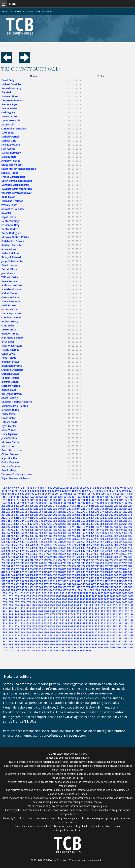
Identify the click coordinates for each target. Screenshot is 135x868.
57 (46, 491)
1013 (28, 593)
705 (8, 560)
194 (107, 503)
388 (97, 524)
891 (92, 578)
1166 (22, 614)
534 (125, 539)
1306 (70, 632)
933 (27, 584)
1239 (64, 623)
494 (69, 536)
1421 (100, 647)
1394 (70, 644)
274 (88, 512)
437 (64, 530)
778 (88, 566)
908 (41, 581)
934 (31, 584)
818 (13, 572)
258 (13, 512)
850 (31, 575)
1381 (125, 641)
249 (102, 509)
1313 (113, 632)
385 (83, 524)
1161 (125, 611)
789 (8, 569)
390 (107, 524)
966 (50, 587)
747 (74, 563)
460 (41, 533)
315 (17, 518)
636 (78, 551)
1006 (115, 590)
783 (111, 566)
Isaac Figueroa (10, 434)
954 (125, 584)
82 (130, 491)
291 (36, 515)
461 (46, 533)
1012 (22, 593)
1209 (16, 620)
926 (125, 581)
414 (88, 527)
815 (130, 569)
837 (102, 572)
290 (31, 515)
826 (50, 572)
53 (33, 491)
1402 (119, 644)
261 (27, 512)
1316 (131, 632)
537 (8, 542)
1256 (34, 626)
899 (130, 578)
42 (128, 488)
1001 (85, 590)
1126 (46, 608)
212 (60, 506)
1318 (10, 635)
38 (115, 488)
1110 (82, 605)
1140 (131, 608)
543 (36, 542)
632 (60, 551)
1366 (34, 641)
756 (116, 563)
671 (111, 554)
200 (3, 506)
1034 (22, 596)
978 (107, 587)
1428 (10, 650)
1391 (52, 644)
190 (88, 503)
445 (102, 530)
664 (78, 554)
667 (92, 554)
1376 (94, 641)
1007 (121, 590)
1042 (70, 596)
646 (125, 551)
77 (113, 491)
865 (102, 575)
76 (110, 491)
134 (88, 497)
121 (27, 497)
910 (50, 581)
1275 (16, 629)
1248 (119, 623)
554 (88, 542)
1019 (64, 593)
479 (130, 533)
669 (102, 554)
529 (102, 539)
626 (31, 551)
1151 (64, 611)
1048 (107, 596)
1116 (119, 605)
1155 (88, 611)
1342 (22, 638)
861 (83, 575)
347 (36, 521)
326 (69, 518)
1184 (131, 614)
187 (74, 503)
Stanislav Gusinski (11, 289)
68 (83, 491)
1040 (58, 596)
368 (3, 524)
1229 (4, 623)
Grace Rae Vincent (12, 165)
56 (43, 491)
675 (130, 554)
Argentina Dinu (10, 458)
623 (17, 551)
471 (92, 533)
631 (55, 551)
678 (13, 557)
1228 (131, 620)
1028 (119, 593)
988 (22, 590)
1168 (34, 614)
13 (31, 488)
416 (97, 527)
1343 (28, 638)
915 (74, 581)
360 (97, 521)
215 (74, 506)
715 (55, 560)
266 (50, 512)
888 (78, 578)
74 (103, 491)
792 (22, 569)
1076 (10, 602)
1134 (94, 608)
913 (64, 581)
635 (74, 551)
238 (50, 509)
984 (3, 590)
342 (13, 521)
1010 (10, 593)
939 (55, 584)
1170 (46, 614)
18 (48, 488)
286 (13, 515)
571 (36, 545)
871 (130, 575)
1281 (52, 629)
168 (116, 500)
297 (64, 515)
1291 (113, 629)
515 (36, 539)
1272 (131, 626)
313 (8, 518)
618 (125, 548)
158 (69, 500)
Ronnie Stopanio (11, 145)
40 (121, 488)
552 (78, 542)
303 (92, 515)
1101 (28, 605)
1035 (28, 596)
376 (41, 524)
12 (27, 488)
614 (107, 548)
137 (102, 497)
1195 (64, 617)
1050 (119, 596)
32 (94, 488)
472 (97, 533)
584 (97, 545)
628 (41, 551)
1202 (107, 617)
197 (121, 503)
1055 (16, 599)
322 (50, 518)
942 (69, 584)
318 (31, 518)
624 (22, 551)
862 (88, 575)
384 (78, 524)
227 (130, 506)
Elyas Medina (9, 426)
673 (121, 554)
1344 (34, 638)
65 (73, 491)
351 (55, 521)
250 (107, 509)
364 (116, 521)
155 (55, 500)
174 (13, 503)
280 (116, 512)
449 (121, 530)
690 (69, 557)
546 (50, 542)
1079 (28, 602)
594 (13, 548)
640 (97, 551)
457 (27, 533)
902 (13, 581)
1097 (4, 605)
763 (17, 566)
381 (64, 524)
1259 (52, 626)
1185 (4, 617)
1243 (88, 623)
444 (97, 530)
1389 (40, 644)
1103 (40, 605)
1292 (119, 629)
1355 (100, 638)
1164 (10, 614)
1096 (131, 602)
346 (31, 521)
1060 (46, 599)
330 (88, 518)
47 (13, 491)
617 (121, 548)
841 (121, 572)
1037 (40, 596)
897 (121, 578)
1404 (131, 644)
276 (97, 512)
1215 (52, 620)
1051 (125, 596)
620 (3, 551)
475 (111, 533)
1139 (125, 608)
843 (130, 572)
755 (111, 563)
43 (131, 488)
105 (84, 494)
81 (127, 491)
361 (102, 521)
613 (102, 548)
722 (88, 560)
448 (116, 530)
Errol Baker (8, 342)
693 (83, 557)
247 (92, 509)
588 (116, 545)
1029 (125, 593)
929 (8, 584)
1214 (46, 620)
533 (121, 539)
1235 (40, 623)
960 (22, 587)
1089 (88, 602)
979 (111, 587)
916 (78, 581)
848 (22, 575)
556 (97, 542)
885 (64, 578)
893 (102, 578)
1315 (125, 632)
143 (130, 497)
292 (41, 515)
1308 (82, 632)
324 (60, 518)
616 (116, 548)
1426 (131, 647)
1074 (131, 599)
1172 (58, 614)
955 (130, 584)
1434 (46, 650)
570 (31, 545)
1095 (125, 602)
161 (83, 500)
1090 (94, 602)
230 (13, 509)
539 (17, 542)
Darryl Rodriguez (11, 233)
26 (74, 488)
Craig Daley (8, 325)
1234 (34, 623)
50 (23, 491)
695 (92, 557)
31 (91, 488)
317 (27, 518)
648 (3, 554)
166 (107, 500)
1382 (131, 641)
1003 (97, 590)
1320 (22, 635)
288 (22, 515)
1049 (113, 596)
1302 (46, 632)
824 (41, 572)
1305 (64, 632)
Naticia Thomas (10, 350)
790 (13, 569)
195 (111, 503)
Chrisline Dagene (11, 317)
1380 (119, 641)
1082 (46, 602)
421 (121, 527)
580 (78, 545)
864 (97, 575)
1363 (16, 641)
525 (83, 539)
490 (50, 536)
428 (22, 530)
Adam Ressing (10, 398)
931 (17, 584)
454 (13, 533)
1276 (22, 629)
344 (22, 521)
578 (69, 545)
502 (107, 536)
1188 (22, 617)
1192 (46, 617)
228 (3, 509)
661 (64, 554)
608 (78, 548)
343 (17, 521)
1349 (64, 638)
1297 (16, 632)
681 (27, 557)
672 (116, 554)
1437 (64, 650)
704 (3, 560)
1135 (100, 608)
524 (78, 539)
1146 (34, 611)
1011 (16, 593)
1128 (58, 608)
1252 (10, 626)
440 (78, 530)
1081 (40, 602)
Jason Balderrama (11, 366)
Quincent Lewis (10, 374)
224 (116, 506)
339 (130, 518)
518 (50, 539)
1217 (64, 620)
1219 (76, 620)
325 (64, 518)
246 (88, 509)
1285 (76, 629)
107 (93, 494)
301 (83, 515)
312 (3, 518)
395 (130, 524)
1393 (64, 644)
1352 (82, 638)
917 (83, 581)
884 (60, 578)
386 (88, 524)
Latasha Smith (9, 422)
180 (41, 503)
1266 (94, 626)
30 (88, 488)
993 (46, 590)
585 (102, 545)
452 (3, 533)
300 (78, 515)
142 (125, 497)
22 (61, 488)
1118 (131, 605)
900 (3, 581)
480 (3, 536)
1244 (94, 623)
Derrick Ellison (9, 269)
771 (55, 566)
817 (8, 572)
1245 (100, 623)
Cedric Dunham (10, 462)
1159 (113, 611)
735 (17, 563)
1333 (100, 635)
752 (97, 563)
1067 (88, 599)
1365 (28, 641)
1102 (34, 605)
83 (3, 494)
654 (31, 554)
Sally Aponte (8, 149)
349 (46, 521)
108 (98, 494)
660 (60, 554)
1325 (52, 635)
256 (3, 512)
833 (83, 572)
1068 (94, 599)
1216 (58, 620)
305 (102, 515)
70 (90, 491)
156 (60, 500)
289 (27, 515)
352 (60, 521)
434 (50, 530)
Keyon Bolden (9, 108)
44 (3, 491)
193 (102, 503)
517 (46, 539)
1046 (94, 596)
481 (8, 536)
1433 (40, 650)
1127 (52, 608)
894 (107, 578)
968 (60, 587)
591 (130, 545)
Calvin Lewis (8, 354)
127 (55, 497)
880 (41, 578)
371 (17, 524)
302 (88, 515)
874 (13, 578)
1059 (40, 599)
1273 (4, 629)
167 (111, 500)
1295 (4, 632)
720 (78, 560)
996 (60, 590)
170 (125, 500)
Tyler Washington (11, 346)
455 (17, 533)
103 (74, 494)
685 (46, 557)
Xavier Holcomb (10, 120)
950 (107, 584)
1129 (64, 608)
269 (64, 512)
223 (111, 506)
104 (79, 494)
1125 (40, 608)
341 (8, 521)
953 (121, 584)
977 (102, 587)
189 (83, 503)
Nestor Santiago (11, 221)
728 (116, 560)
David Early (8, 80)
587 (111, 545)
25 (71, 488)
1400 (107, 644)
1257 (40, 626)
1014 (34, 593)
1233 (28, 623)
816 (3, 572)
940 (60, 584)
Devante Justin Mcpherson (16, 189)
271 (74, 512)
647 (130, 551)
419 (111, 527)
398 (13, 527)
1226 (119, 620)
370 (13, 524)
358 (88, 521)
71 (93, 491)
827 (55, 572)
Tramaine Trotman (12, 201)
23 (64, 488)
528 (97, 539)
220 (97, 506)
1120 (10, 608)
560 (116, 542)
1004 (103, 590)
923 (111, 581)
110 (107, 494)
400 (22, 527)
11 (24, 488)
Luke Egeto (8, 132)
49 (19, 491)
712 (41, 560)
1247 (113, 623)
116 (3, 497)
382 (69, 524)
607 (74, 548)
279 (111, 512)
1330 (82, 635)
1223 (100, 620)
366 (125, 521)
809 (102, 569)
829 (64, 572)
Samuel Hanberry (11, 88)
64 (70, 491)
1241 (76, 623)
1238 (58, 623)
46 (9, 491)
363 (111, 521)
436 (60, 530)
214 (69, 506)
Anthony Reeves (11, 161)
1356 (107, 638)
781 (102, 566)
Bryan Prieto (9, 217)
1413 (52, 647)
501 (102, 536)
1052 (131, 596)
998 (69, 590)
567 (17, 545)
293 (46, 515)
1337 (125, 635)
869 (121, 575)
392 (116, 524)
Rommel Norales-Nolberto (17, 402)
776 (78, 566)
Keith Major (8, 197)
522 (69, 539)
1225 (113, 620)
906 (31, 581)
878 (31, 578)
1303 (52, 632)
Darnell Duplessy (11, 153)
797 (46, 569)
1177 (88, 614)
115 (131, 494)
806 (88, 569)
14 (34, 488)
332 (97, 518)
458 (31, 533)
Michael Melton (10, 253)
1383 (4, 644)
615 (111, 548)
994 (50, 590)
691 (74, 557)
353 (64, 521)
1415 (64, 647)
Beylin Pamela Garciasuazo (17, 181)
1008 (127, 590)
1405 (4, 647)
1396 (82, 644)
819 (17, 572)
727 (111, 560)
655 (36, 554)
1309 (88, 632)
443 (92, 530)
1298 (22, 632)
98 (53, 494)
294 (50, 515)
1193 (52, 617)
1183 (125, 614)
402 (31, 527)
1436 (58, 650)
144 (3, 500)
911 (55, 581)
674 (125, 554)
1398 (94, 644)
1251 (4, 626)
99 (56, 494)
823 (36, 572)
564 (3, 545)
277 (102, 512)
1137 (113, 608)
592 (3, 548)
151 (36, 500)
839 (111, 572)
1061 (52, 599)
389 (102, 524)
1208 (10, 620)
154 (50, 500)
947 (92, 584)
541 (27, 542)
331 (92, 518)
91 (29, 494)
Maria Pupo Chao (11, 313)
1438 (70, 650)
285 (8, 515)
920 (97, 581)
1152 (70, 611)
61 (60, 491)
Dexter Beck (9, 329)
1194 (58, 617)
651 (17, 554)
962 (31, 587)
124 (41, 497)
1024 (94, 593)
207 (36, 506)
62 (63, 491)
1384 (10, 644)
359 (92, 521)
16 (41, 488)
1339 (4, 638)
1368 (46, 641)
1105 (52, 605)
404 (41, 527)
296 (60, 515)
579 (74, 545)
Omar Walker (9, 418)
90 (26, 494)
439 (74, 530)
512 (22, 539)
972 (78, 587)
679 (17, 557)
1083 (52, 602)
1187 (16, 617)
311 (130, 515)
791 (17, 569)
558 (107, 542)
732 (3, 563)
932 (22, 584)
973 (83, 587)
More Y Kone (9, 430)
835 (92, 572)
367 (130, 521)
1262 (70, 626)
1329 (76, 635)
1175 (76, 614)
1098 (10, 605)
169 (121, 500)
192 (97, 503)
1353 (88, 638)
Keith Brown (8, 305)
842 (125, 572)
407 (55, 527)
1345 (40, 638)
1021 (76, 593)
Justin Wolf (7, 124)
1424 (119, 647)
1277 (28, 629)
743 (55, 563)
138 (107, 497)
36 (108, 488)
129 (64, 497)
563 (130, 542)
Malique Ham (9, 157)
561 (121, 542)
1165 (16, 614)
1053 (4, 599)
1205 (125, 617)
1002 (91, 590)
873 (8, 578)
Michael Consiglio (11, 84)
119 (17, 497)
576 (60, 545)
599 (36, 548)
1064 (70, 599)
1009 (4, 593)
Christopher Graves (13, 241)
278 (107, 512)
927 (130, 581)
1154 (82, 611)
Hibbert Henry (10, 321)
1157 (100, 611)
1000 (79, 590)
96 (46, 494)
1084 (58, 602)
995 (55, 590)
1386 (22, 644)
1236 (46, 623)
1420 (94, 647)
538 (13, 542)
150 (31, 500)
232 (22, 509)
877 (27, 578)
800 (60, 569)
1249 (125, 623)
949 (102, 584)
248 (97, 509)
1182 (119, 614)
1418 (82, 647)
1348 (58, 638)
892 (97, 578)
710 (31, 560)
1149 (52, 611)
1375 (88, 641)
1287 (88, 629)
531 (111, 539)
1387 (28, 644)
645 (121, 551)
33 (98, 488)
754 (107, 563)
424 (3, 530)
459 (36, 533)
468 (78, 533)
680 (22, 557)
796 (41, 569)
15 (38, 488)
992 (41, 590)
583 (92, 545)
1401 (113, 644)
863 (92, 575)
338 (125, 518)
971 (74, 587)
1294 (131, 629)
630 (50, 551)
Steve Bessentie (11, 301)
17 (44, 488)
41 (125, 488)
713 (46, 560)
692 (78, 557)
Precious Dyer (10, 104)
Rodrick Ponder (10, 378)
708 (22, 560)
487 (36, 536)
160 (78, 500)
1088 (82, 602)
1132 (82, 608)
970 (69, 587)
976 (97, 587)
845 (8, 575)
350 (50, 521)
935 (36, 584)
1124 (34, 608)
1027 (113, 593)
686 (50, 557)
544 (41, 542)
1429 (16, 650)
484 (22, 536)
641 (102, 551)
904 (22, 581)
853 (46, 575)
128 (60, 497)
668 (97, 554)
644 (116, 551)
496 (78, 536)
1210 (22, 620)
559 (111, 542)
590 (125, 545)
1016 (46, 593)
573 (46, 545)
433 (46, 530)
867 (111, 575)
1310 (94, 632)
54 (36, 491)
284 (3, 515)
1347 (52, 638)
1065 (76, 599)
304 (97, 515)
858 (69, 575)
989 (27, 590)
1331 (88, 635)
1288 (94, 629)
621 (8, 551)
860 (78, 575)
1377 (100, 641)
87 (16, 494)
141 (121, 497)
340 (3, 521)
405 (46, 527)
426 (13, 530)
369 (8, 524)
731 (130, 560)
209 (46, 506)
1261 (64, 626)
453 (8, 533)
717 (64, 560)
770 (50, 566)
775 (74, 566)
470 (88, 533)
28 (81, 488)
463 (55, 533)
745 (64, 563)
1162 (131, 611)
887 (74, 578)
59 (53, 491)
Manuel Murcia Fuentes (15, 406)
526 (88, 539)
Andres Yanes (9, 293)
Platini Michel (9, 414)
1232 (22, 623)
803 (74, 569)
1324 (46, 635)
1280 (46, 629)
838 (107, 572)
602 (50, 548)
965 (46, 587)
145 (8, 500)
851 (36, 575)
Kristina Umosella (11, 245)
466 (69, 533)
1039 (52, 596)
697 (102, 557)
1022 (82, 593)
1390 (46, 644)
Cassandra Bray (10, 225)
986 (13, 590)
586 (107, 545)
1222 (94, 620)
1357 (113, 638)
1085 (64, 602)
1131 (76, 608)
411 (74, 527)
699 (111, 557)
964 (41, 587)
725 (102, 560)
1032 (10, 596)
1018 (58, 593)
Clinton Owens (10, 454)
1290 (107, 629)
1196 (70, 617)
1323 (40, 635)
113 (121, 494)
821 (27, 572)
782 (107, 566)
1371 (64, 641)
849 (27, 575)
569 (27, 545)
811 (111, 569)
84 (6, 494)
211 (55, 506)
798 (50, 569)
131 (74, 497)
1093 (113, 602)
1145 (28, 611)
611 (92, 548)
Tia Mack (6, 92)
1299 (28, 632)
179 (36, 503)
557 (102, 542)
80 (123, 491)
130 (69, 497)
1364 (22, 641)
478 (125, 533)
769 (46, 566)
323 (55, 518)
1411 (40, 647)
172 (3, 503)
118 (13, 497)
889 (83, 578)
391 (111, 524)
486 (31, 536)
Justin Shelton (9, 438)
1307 (76, 632)
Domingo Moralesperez (15, 185)
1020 (70, 593)
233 (27, 509)
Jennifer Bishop (10, 382)
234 (31, 509)
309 (121, 515)
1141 (4, 611)
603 (55, 548)
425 (8, 530)
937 (46, 584)
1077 (16, 602)
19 (51, 488)
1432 (34, 650)
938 (50, 584)
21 (58, 488)
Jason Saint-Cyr (10, 309)
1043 (76, 596)
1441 (88, 650)
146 (13, 500)
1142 (10, 611)
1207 (4, 620)
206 (31, 506)
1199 (88, 617)
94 (40, 494)
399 (17, 527)
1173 (64, 614)
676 (3, 557)
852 (41, 575)
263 (36, 512)
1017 (52, 593)
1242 (82, 623)
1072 (119, 599)
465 (64, 533)
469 (83, 533)
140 (116, 497)
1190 (34, 617)
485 (27, 536)
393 (121, 524)
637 (83, 551)
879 (36, 578)
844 (3, 575)
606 (69, 548)
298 (69, 515)
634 (69, 551)
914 (69, 581)
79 (120, 491)
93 (36, 494)
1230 (10, 623)
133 (83, 497)
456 (22, 533)
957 (8, 587)
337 (121, 518)
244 (78, 509)
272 (78, 512)
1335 (113, 635)
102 (70, 494)
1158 (107, 611)
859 (74, 575)
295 (55, 515)
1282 (58, 629)
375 (36, 524)
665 (83, 554)
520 (60, 539)
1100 (22, 605)
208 (41, 506)
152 (41, 500)
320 (41, 518)
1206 (131, 617)
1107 (64, 605)
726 (107, 560)
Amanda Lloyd (9, 249)
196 (116, 503)
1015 (40, 593)
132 (78, 497)
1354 (94, 638)
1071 (113, 599)
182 (50, 503)
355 (74, 521)
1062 (58, 599)
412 (78, 527)
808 (97, 569)
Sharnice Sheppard (12, 370)
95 (43, 494)
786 (125, 566)
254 (125, 509)
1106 (58, 605)
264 (41, 512)
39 (118, 488)
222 (107, 506)
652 (22, 554)
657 (46, 554)
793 (27, 569)
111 (112, 494)
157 (64, 500)
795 (36, 569)
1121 (16, 608)
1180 (107, 614)
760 (3, 566)
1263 (76, 626)
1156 (94, 611)
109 (103, 494)
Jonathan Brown (10, 362)
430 (31, 530)
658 (50, 554)
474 (107, 533)
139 (111, 497)
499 (92, 536)
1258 (46, 626)
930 (13, 584)
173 (8, 503)
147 (17, 500)
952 (116, 584)
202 (13, 506)
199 (130, 503)
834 (88, 572)
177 (27, 503)
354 (69, 521)
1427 (4, 650)
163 (92, 500)
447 (111, 530)
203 (17, 506)
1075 (4, 602)
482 (13, 536)
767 (36, 566)
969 (64, 587)
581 (83, 545)
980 (116, 587)
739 (36, 563)
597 (27, 548)
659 (55, 554)
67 (80, 491)
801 (64, 569)
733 (8, 563)
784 (116, 566)
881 (46, 578)
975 (92, 587)
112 (117, 494)
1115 (113, 605)
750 (88, 563)
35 (105, 488)
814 (125, 569)
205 (27, 506)
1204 (119, 617)
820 (22, 572)
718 (69, 560)
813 (121, 569)
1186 (10, 617)
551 (74, 542)
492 (60, 536)
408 (60, 527)
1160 (119, 611)
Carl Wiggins (8, 112)
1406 (10, 647)
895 (111, 578)
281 (121, 512)
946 (88, 584)
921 (102, 581)
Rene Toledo (9, 358)
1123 (28, 608)
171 (130, 500)
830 (69, 572)
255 (130, 509)
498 (88, 536)
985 (8, 590)
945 (83, 584)
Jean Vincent (8, 273)
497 (83, 536)
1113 (100, 605)
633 (64, 551)
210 (50, 506)
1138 (119, 608)
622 (13, 551)
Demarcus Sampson (13, 100)
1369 (52, 641)
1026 (107, 593)
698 (107, 557)
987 (17, 590)
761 (8, 566)
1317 (4, 635)
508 (3, 539)
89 (23, 494)
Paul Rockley (9, 470)
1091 (100, 602)
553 (83, 542)
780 (97, 566)
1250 (131, 623)
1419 (88, 647)
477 (121, 533)
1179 (100, 614)
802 (69, 569)
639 (92, 551)
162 (88, 500)
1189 (28, 617)
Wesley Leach (9, 205)
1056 (22, 599)
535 (130, 539)
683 (36, 557)
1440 (82, 650)
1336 (119, 635)
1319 (16, 635)
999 (74, 590)
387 (92, 524)
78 (117, 491)
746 (69, 563)
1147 (40, 611)
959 (17, 587)
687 (55, 557)
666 (88, 554)
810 (107, 569)
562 (125, 542)
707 (17, 560)
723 (92, 560)
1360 (131, 638)
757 (121, 563)
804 (78, 569)
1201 (100, 617)
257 (8, 512)
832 (78, 572)
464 (60, 533)
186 (69, 503)
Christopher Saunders (14, 128)
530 (107, 539)
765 (27, 566)
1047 (100, 596)
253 (121, 509)
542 (31, 542)
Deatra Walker (10, 229)
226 (125, 506)
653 (27, 554)
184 (60, 503)
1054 (10, 599)
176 (22, 503)
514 (31, 539)
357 (83, 521)
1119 (4, 608)
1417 (76, 647)
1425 (125, 647)
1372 (70, 641)
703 (130, 557)
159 (74, 500)
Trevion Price (9, 116)
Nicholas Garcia (10, 442)
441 (83, 530)
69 (86, 491)
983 (130, 587)
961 (27, 587)
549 (64, 542)
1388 (34, 644)
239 (55, 509)
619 (130, 548)
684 (41, 557)
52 (29, 491)
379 (55, 524)
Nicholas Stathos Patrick (15, 237)
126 (50, 497)
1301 (40, 632)
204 (22, 506)
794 (31, 569)
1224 (107, 620)
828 (60, 572)
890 (88, 578)
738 (31, 563)
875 (17, 578)
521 (64, 539)
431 (36, 530)
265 (46, 512)
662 (69, 554)
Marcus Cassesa (11, 466)
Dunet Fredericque (12, 450)
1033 (16, 596)
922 (107, 581)
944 (78, 584)
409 (64, 527)
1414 (58, 647)
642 (107, 551)
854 (50, 575)
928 (3, 584)
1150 (58, 611)
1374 (82, 641)
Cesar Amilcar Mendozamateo (19, 169)
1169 (40, 614)
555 (92, 542)
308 (116, 515)
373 (27, 524)
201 (8, 506)
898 (125, 578)
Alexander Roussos (12, 209)
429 (27, 530)
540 (22, 542)
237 (46, 509)
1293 (125, 629)
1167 (28, 614)
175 (17, 503)
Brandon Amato (10, 333)
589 (121, 545)
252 (116, 509)
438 (69, 530)
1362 (10, 641)
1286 (82, 629)
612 (97, 548)
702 (125, 557)
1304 (58, 632)
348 (41, 521)
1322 (34, 635)
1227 (125, 620)
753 (102, 563)
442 (88, 530)
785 (121, 566)
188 (78, 503)
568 (22, 545)
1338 (131, 635)
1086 (70, 602)
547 (55, 542)
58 (50, 491)
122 (31, 497)
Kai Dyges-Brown (11, 394)
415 (92, 527)
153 (46, 500)
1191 (40, 617)
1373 (76, 641)
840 (116, 572)
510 (13, 539)
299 (74, 515)
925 (121, 581)
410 (69, 527)
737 (27, 563)
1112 (94, 605)
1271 (125, 626)
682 (31, 557)
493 (64, 536)
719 (74, 560)
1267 (100, 626)
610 (88, 548)
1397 (88, 644)
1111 (88, 605)
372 (22, 524)
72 (96, 491)
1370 (58, 641)
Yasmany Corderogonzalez (17, 474)
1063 (64, 599)
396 (3, 527)
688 (60, 557)
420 (116, 527)
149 (27, 500)
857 (64, 575)
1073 (125, 599)
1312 (107, 632)
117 (8, 497)
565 (8, 545)
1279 (40, 629)
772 (60, 566)
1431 (28, 650)
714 (50, 560)
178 (31, 503)
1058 (34, 599)
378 (50, 524)
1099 (16, 605)
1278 (34, 629)
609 (83, 548)
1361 (4, 641)
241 (64, 509)
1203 (113, 617)
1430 (22, 650)
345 (27, 521)
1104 (46, 605)
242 (69, 509)
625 (27, 551)
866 (107, 575)
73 (100, 491)
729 (121, 560)
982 (125, 587)
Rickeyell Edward (11, 257)
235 (36, 509)
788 (3, 569)
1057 (28, 599)
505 (121, 536)
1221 (88, 620)
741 (46, 563)
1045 (88, 596)
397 (8, 527)
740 (41, 563)
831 (74, 572)
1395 (76, 644)
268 (60, 512)
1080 (34, 602)
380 (60, 524)
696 (97, 557)
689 (64, 557)
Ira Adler (6, 213)
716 (60, 560)
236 (41, 509)
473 (102, 533)
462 (50, 533)
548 (60, 542)
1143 (16, 611)
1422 (107, 647)
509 (8, 539)
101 (65, 494)
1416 (70, 647)
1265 (88, 626)
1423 (113, 647)
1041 (64, 596)
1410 (34, 647)
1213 (40, 620)
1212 (34, 620)
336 (116, 518)
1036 (34, 596)
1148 (46, 611)
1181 (113, 614)
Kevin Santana (9, 281)
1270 (119, 626)
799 (55, 569)
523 (74, 539)
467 (74, 533)
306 (107, 515)
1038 (46, 596)
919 (92, 581)
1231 (16, 623)
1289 (100, 629)
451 (130, 530)
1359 (125, 638)
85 (9, 494)
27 (78, 488)
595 (17, 548)
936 (41, 584)
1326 (58, 635)
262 (31, 512)
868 (116, 575)
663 (74, 554)
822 (31, 572)
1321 (28, 635)
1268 (107, 626)
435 (55, 530)
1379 (113, 641)
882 (50, 578)
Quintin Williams (10, 297)
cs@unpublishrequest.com (67, 830)
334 (107, 518)
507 (130, 536)
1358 (119, 638)
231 (17, 509)
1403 (125, 644)
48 (16, 491)
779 (92, 566)
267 (55, 512)
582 (88, 545)
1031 (4, 596)
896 (116, 578)
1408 (22, 647)
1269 (113, 626)
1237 (52, 623)
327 (74, 518)
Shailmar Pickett (10, 96)
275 (92, 512)
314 (13, 518)
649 (8, 554)
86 (13, 494)
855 (55, 575)
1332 (94, 635)
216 (78, 506)
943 (74, 584)
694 (88, 557)
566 (13, 545)
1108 (70, 605)
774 (69, 566)
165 (102, 500)
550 (69, 542)
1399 (100, 644)
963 (36, 587)
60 (56, 491)
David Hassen (9, 265)
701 (121, 557)
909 (46, 581)
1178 (94, 614)
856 (60, 575)
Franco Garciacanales (13, 177)
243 (74, 509)
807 (92, 569)
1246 (107, 623)
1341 (16, 638)
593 (8, 548)
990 (31, 590)
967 (55, 587)
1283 (64, 629)
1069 (100, 599)
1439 (76, 650)
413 (83, 527)
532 (116, 539)
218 (88, 506)
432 (41, 530)
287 (17, 515)
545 (46, 542)
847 (17, 575)
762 (13, 566)
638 (88, 551)
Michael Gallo (9, 141)
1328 (70, 635)
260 (22, 512)
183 (55, 503)
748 (78, 563)
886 (69, 578)
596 (22, 548)
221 (102, 506)
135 (92, 497)
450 (125, 530)
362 (107, 521)
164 (97, 500)
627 (36, 551)
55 (40, 491)
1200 (94, 617)
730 (125, 560)
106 (88, 494)
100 (60, 494)
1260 (58, 626)
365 (121, 521)
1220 (82, 620)
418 (107, 527)
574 (50, 545)
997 (64, 590)
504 (116, 536)
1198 (82, 617)
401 (27, 527)
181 (46, 503)
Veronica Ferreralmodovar (16, 193)
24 (68, 488)
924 (116, 581)
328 (78, 518)
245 (83, 509)
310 (125, 515)
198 (125, 503)
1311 (100, 632)
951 (111, 584)
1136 (107, 608)
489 (46, 536)
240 (60, 509)
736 (22, 563)
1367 (40, 641)
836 (97, 572)
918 (88, 581)
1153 (76, 611)
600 (41, 548)
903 (17, 581)
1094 (119, 602)
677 (8, 557)
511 (17, 539)
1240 (70, 623)
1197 (76, 617)
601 (46, 548)
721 (83, 560)
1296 (10, 632)
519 (55, 539)
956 (3, 587)
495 (74, 536)
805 (83, 569)
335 (111, 518)
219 (92, 506)
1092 (107, 602)
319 (36, 518)
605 (64, 548)
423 (130, 527)
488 (41, 536)
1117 (125, 605)
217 (83, 506)
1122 (22, 608)
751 (92, 563)
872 (3, 578)
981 (121, 587)
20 (54, 488)
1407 (16, 647)
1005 (109, 590)
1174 (70, 614)
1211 (28, 620)
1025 (100, 593)
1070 (107, 599)
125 (46, 497)
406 (50, 527)
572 (41, 545)
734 (13, 563)
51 (26, 491)
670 (107, 554)
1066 (82, 599)
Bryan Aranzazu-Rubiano (15, 478)
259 (17, 512)
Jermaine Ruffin (10, 410)
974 (88, 587)
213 (64, 506)
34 (101, 488)
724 (97, 560)
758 (125, 563)
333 (102, 518)
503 (111, 536)
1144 (22, 611)
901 (8, 581)
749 (83, 563)
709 (27, 560)
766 (31, 566)
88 (19, 494)
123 (36, 497)
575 (55, 545)
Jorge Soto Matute (12, 261)
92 (33, 494)
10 (21, 488)
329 (83, 518)
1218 (70, 620)
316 (22, 518)
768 (41, 566)
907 (36, 581)
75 (107, 491)
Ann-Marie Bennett (12, 338)
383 (74, 524)
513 (27, 539)
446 (107, 530)
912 (60, 581)
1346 (46, 638)
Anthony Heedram (12, 285)
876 (22, 578)
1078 (22, 602)
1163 (4, 614)
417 (102, 527)
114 (126, 494)
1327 (64, 635)
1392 (58, 644)
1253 (16, 626)
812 (116, 569)
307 (111, 515)
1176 (82, 614)
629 (46, 551)
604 (60, 548)
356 (78, 521)
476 (116, 533)
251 (111, 509)
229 (8, 509)
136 (97, 497)
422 (125, 527)
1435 (52, 650)
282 (125, 512)
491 (55, 536)
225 (121, 506)
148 (22, 500)
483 (17, 536)
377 (46, 524)
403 (36, 527)
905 (27, 581)
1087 (76, 602)
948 (97, 584)
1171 (52, 614)
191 (92, 503)
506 (125, 536)
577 (64, 545)
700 (116, 557)
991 (36, 590)
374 (31, 524)
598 (31, 548)
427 (17, 530)
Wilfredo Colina (10, 277)
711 (36, 560)
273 (83, 512)
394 (125, 524)
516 (41, 539)
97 (50, 494)
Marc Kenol (8, 446)
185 (64, 503)
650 (13, 554)
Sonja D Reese (10, 173)
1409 (28, 647)
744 (60, 563)
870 (125, 575)
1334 (107, 635)
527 (92, 539)
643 (111, 551)
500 (97, 536)
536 (3, 542)
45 (6, 491)
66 (76, 491)
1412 (46, 647)
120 (22, 497)
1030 (131, 593)
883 (55, 578)
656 (41, 554)
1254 (22, 626)
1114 (107, 605)
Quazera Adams (11, 386)
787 (130, 566)
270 (69, 512)
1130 (70, 608)
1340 (10, 638)
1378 (107, 641)
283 (130, 512)
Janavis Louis (9, 390)
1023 (88, 593)
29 (84, 488)
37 (111, 488)
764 (22, 566)
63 (66, 491)
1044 (82, 596)
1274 (10, 629)
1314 (119, 632)
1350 (70, 638)
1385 (16, 644)
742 (50, 563)
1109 (76, 605)
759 (130, 563)
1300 (34, 632)
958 (13, 587)
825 (46, 572)
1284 (70, 629)
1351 (76, 638)
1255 (28, 626)
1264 (82, 626)
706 (13, 560)
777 (83, 566)
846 (13, 575)
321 (46, 518)
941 (64, 584)
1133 (88, 608)
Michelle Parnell (10, 137)
